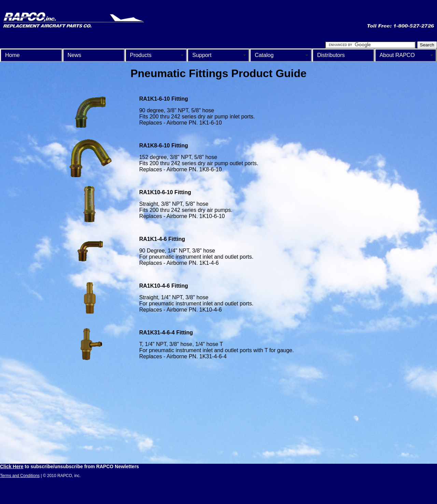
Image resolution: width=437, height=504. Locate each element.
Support (202, 55)
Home (12, 55)
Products (141, 55)
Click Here (12, 466)
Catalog (264, 55)
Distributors (331, 55)
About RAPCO (397, 55)
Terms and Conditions (20, 476)
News (74, 55)
